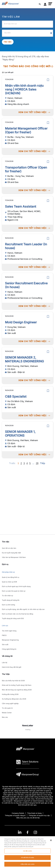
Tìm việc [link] (6, 542)
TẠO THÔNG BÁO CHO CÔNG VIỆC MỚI (28, 66)
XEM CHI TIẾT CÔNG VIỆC (34, 112)
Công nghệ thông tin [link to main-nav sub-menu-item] (9, 649)
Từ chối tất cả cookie (27, 860)
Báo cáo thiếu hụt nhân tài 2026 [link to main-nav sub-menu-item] (13, 681)
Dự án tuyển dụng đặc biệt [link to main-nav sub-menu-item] (11, 553)
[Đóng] (51, 843)
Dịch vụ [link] (5, 564)
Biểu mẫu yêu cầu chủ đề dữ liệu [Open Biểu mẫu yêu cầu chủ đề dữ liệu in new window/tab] (28, 818)
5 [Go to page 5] (30, 463)
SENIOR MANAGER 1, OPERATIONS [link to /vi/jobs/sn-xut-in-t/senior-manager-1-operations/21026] (20, 434)
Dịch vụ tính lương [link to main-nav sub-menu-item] (8, 605)
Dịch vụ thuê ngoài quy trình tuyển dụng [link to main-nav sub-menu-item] (16, 586)
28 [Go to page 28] (37, 463)
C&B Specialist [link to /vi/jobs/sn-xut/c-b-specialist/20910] (16, 397)
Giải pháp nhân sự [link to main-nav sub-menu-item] (8, 572)
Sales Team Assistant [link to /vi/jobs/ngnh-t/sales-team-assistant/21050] (21, 206)
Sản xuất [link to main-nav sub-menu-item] (5, 644)
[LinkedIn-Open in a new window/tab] (20, 832)
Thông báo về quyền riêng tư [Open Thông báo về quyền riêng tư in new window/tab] (15, 815)
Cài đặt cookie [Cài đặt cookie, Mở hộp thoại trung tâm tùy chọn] (28, 854)
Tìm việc (8, 42)
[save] (48, 80)
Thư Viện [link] (6, 674)
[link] (28, 832)
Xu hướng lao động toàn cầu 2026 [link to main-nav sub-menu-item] (14, 699)
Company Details (18, 813)
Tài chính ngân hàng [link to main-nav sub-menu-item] (9, 631)
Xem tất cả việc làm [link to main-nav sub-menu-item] (9, 548)
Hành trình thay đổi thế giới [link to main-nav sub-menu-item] (12, 667)
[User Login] (45, 5)
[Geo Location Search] (51, 33)
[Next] (33, 463)
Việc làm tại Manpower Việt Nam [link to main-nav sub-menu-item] (14, 557)
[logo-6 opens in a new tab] (28, 775)
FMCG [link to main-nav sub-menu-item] (4, 635)
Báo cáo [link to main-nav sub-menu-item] (5, 717)
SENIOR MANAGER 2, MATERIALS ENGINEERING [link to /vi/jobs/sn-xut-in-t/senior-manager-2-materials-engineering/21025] (24, 359)
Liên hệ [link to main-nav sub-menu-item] (5, 663)
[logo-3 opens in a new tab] (27, 762)
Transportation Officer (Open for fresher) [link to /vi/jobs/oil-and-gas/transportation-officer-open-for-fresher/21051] (26, 169)
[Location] (28, 33)
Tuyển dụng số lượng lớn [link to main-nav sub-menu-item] (11, 600)
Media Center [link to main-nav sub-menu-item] (7, 713)
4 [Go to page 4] (27, 463)
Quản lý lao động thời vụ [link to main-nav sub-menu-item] (11, 577)
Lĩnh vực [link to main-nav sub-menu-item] (5, 626)
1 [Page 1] (18, 463)
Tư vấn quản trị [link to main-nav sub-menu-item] (7, 708)
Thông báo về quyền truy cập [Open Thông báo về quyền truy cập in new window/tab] (39, 815)
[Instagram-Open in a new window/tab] (35, 832)
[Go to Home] (11, 4)
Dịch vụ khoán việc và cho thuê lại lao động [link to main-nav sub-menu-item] (17, 614)
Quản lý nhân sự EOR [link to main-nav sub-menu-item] (9, 582)
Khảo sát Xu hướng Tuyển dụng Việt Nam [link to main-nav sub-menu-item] (17, 685)
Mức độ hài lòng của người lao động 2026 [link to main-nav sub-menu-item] (17, 690)
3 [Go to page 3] (24, 463)
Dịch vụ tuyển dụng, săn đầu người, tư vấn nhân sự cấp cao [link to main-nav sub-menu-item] (23, 609)
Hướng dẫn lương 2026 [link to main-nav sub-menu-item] (10, 694)
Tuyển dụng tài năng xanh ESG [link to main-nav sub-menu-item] (13, 618)
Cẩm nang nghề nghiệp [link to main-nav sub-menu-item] (10, 703)
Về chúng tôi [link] (7, 656)
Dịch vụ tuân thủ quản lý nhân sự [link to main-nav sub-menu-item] (14, 591)
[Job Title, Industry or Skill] (28, 24)
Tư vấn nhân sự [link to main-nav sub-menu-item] (7, 596)
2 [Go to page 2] (21, 463)
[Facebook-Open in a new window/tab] (28, 832)
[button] (50, 4)
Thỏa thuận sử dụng (34, 813)
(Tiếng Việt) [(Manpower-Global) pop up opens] (28, 839)
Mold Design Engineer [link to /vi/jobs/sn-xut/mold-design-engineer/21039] (21, 322)
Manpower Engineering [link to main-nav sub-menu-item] (10, 640)
